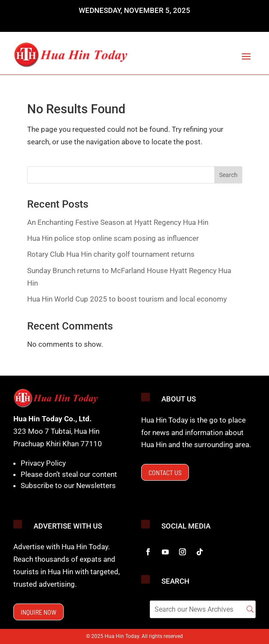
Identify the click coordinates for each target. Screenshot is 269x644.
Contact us (165, 472)
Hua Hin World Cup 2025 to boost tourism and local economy (127, 299)
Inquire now (39, 612)
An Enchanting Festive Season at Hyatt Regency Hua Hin (118, 222)
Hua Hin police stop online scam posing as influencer (113, 238)
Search (228, 175)
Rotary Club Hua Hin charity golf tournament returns (111, 254)
